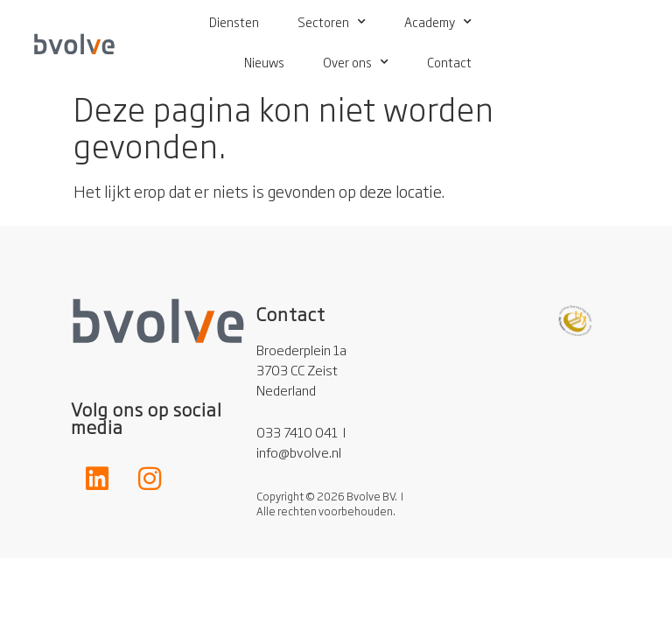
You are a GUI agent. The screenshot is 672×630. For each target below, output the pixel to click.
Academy (438, 22)
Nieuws (264, 62)
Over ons (356, 62)
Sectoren (332, 22)
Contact (449, 62)
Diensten (234, 21)
